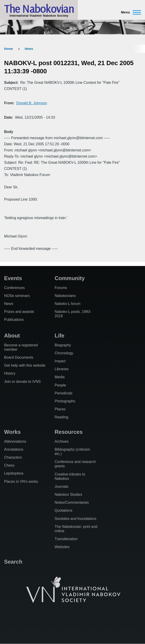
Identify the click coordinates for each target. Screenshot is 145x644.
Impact (60, 361)
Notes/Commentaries (72, 502)
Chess (9, 465)
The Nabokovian (39, 9)
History (10, 373)
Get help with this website (25, 365)
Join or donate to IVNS (22, 382)
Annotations (14, 449)
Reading (61, 417)
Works (12, 432)
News (29, 49)
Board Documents (19, 357)
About (12, 336)
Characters (13, 457)
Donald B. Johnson (32, 103)
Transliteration (66, 539)
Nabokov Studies (68, 494)
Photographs (65, 401)
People (60, 385)
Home (9, 49)
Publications (14, 320)
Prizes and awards (19, 312)
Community (70, 278)
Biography (63, 345)
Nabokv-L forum (67, 304)
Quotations (63, 510)
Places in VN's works (21, 482)
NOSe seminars (17, 296)
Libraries (62, 369)
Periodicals (64, 393)
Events (13, 278)
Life (60, 336)
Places (60, 409)
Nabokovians (65, 296)
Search (13, 562)
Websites (62, 547)
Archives (62, 441)
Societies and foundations (75, 519)
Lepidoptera (14, 473)
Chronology (64, 353)
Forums (61, 288)
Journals (61, 487)
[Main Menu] (130, 12)
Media (60, 377)
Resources (69, 432)
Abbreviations (15, 441)
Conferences (14, 288)
